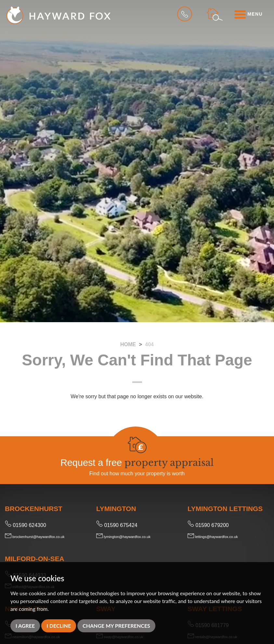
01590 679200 (208, 525)
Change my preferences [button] (116, 626)
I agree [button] (25, 626)
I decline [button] (59, 626)
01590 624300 (26, 525)
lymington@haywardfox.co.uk (123, 537)
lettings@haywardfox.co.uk (213, 537)
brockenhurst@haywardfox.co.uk (35, 537)
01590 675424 (117, 525)
